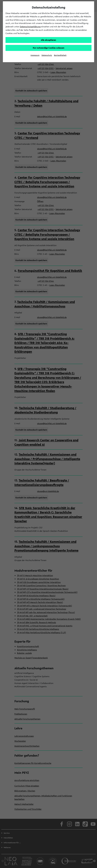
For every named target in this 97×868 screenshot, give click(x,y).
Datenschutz (47, 55)
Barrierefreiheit (60, 55)
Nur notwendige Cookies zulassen (49, 48)
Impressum (35, 55)
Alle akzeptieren (48, 40)
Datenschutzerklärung (30, 27)
